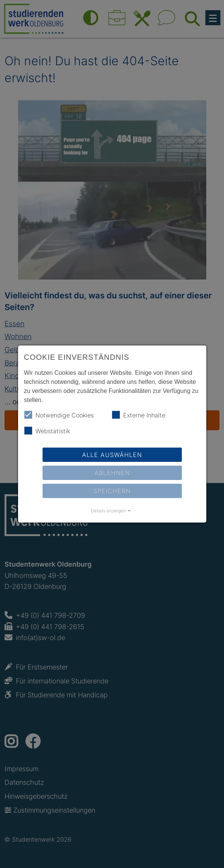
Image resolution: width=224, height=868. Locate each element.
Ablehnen (112, 473)
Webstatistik (47, 431)
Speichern (112, 491)
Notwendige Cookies (59, 415)
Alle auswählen (112, 455)
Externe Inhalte (139, 415)
